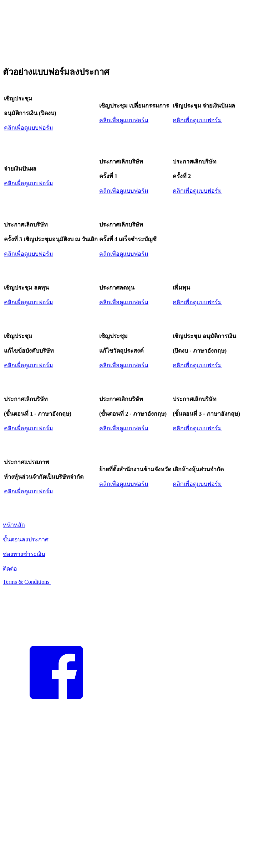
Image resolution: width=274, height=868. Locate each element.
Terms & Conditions (27, 582)
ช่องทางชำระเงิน (24, 554)
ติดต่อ (10, 569)
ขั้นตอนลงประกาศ (26, 539)
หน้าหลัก (14, 525)
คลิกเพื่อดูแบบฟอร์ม (29, 128)
